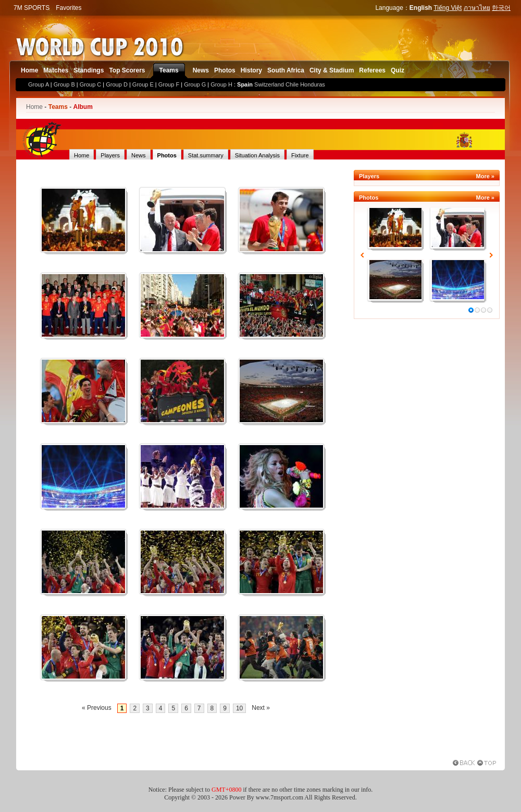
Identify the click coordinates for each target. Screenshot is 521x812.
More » (485, 176)
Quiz (398, 70)
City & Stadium (332, 70)
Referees (372, 70)
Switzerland (269, 84)
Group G (195, 84)
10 (239, 708)
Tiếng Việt (448, 8)
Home (29, 70)
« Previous (97, 708)
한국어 (501, 8)
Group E (143, 84)
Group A (39, 84)
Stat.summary (206, 155)
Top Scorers (127, 70)
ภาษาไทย (477, 8)
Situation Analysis (257, 155)
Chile (292, 84)
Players (110, 155)
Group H (221, 84)
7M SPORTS (32, 8)
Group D (117, 84)
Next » (261, 708)
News (201, 70)
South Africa (286, 70)
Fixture (300, 155)
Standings (89, 70)
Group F (169, 84)
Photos (225, 70)
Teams (169, 70)
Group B (64, 84)
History (251, 70)
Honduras (313, 84)
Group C (91, 84)
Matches (56, 70)
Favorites (69, 8)
